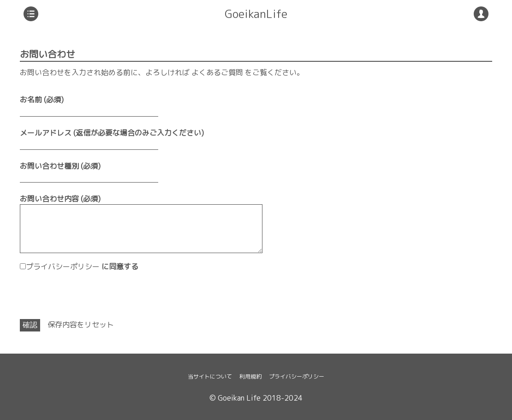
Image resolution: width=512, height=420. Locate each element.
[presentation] (90, 296)
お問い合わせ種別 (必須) (60, 166)
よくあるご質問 (217, 72)
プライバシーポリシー (63, 266)
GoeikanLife (256, 14)
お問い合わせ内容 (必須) (60, 199)
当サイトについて (210, 376)
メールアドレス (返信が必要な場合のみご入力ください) (112, 133)
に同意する (82, 266)
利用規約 (250, 376)
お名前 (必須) (42, 100)
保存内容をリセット (81, 325)
